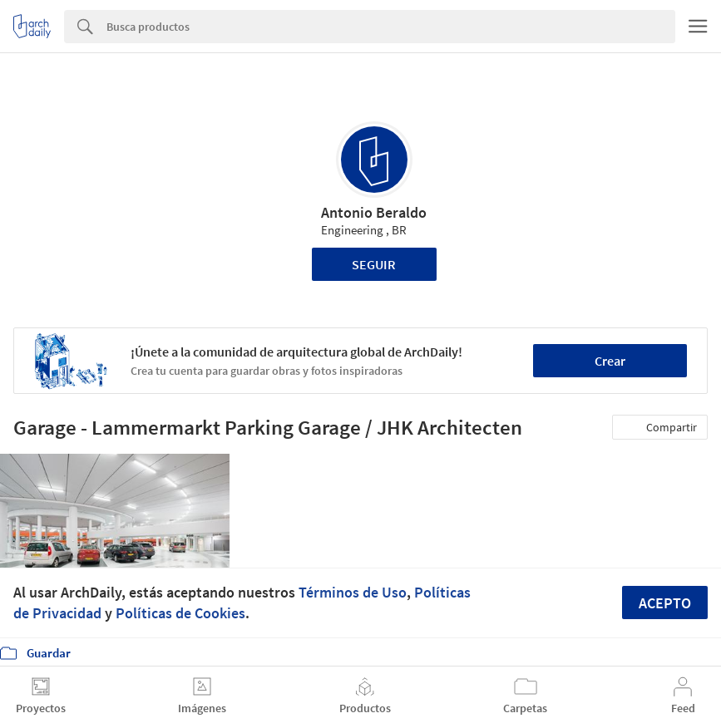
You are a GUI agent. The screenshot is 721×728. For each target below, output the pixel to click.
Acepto (665, 603)
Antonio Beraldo (374, 212)
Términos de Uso (353, 592)
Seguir (374, 264)
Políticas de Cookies (180, 613)
